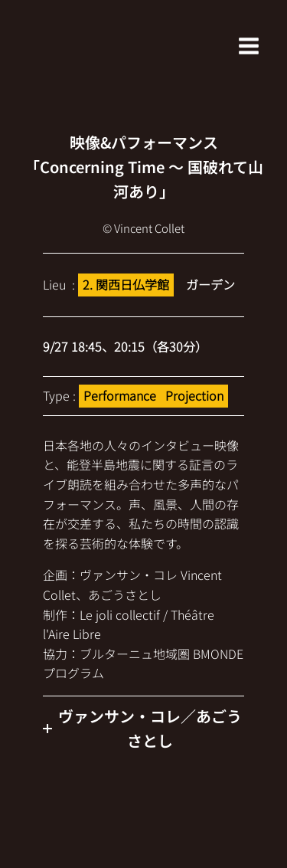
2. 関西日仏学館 (126, 284)
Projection (194, 395)
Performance (120, 395)
